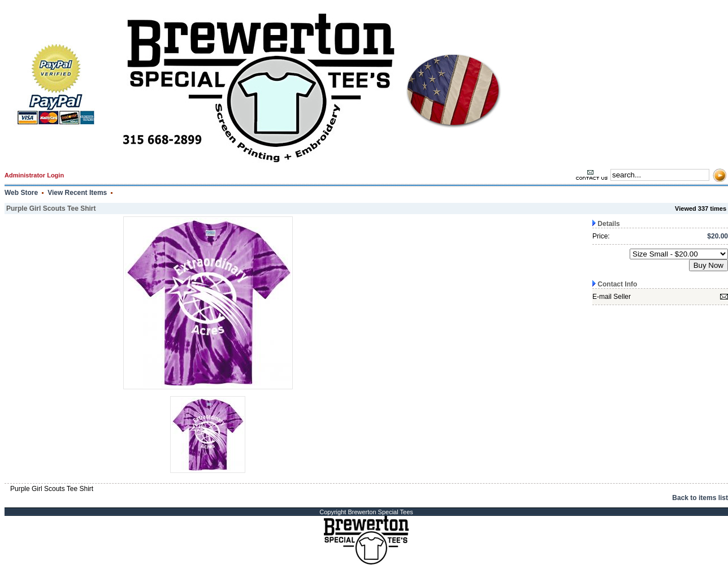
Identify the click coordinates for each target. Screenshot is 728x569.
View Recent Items (77, 193)
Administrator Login (34, 175)
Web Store (21, 193)
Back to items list (700, 498)
